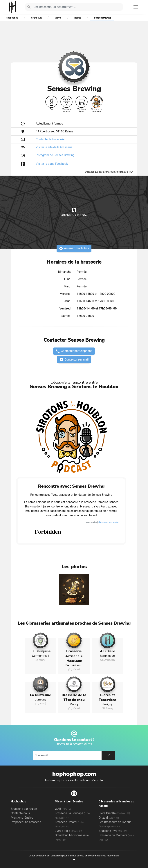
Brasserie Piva (113, 831)
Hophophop (12, 7)
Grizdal (109, 818)
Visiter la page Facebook (52, 164)
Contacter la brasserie (50, 139)
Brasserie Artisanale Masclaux (74, 656)
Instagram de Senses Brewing (55, 155)
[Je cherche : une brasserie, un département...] (76, 7)
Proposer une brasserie (26, 822)
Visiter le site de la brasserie (54, 147)
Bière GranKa (114, 813)
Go (108, 755)
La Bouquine (41, 651)
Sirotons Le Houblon (109, 522)
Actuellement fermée (49, 124)
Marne (58, 18)
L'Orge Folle (69, 831)
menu (136, 7)
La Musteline (40, 695)
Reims (78, 18)
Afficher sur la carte (74, 212)
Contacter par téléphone (74, 351)
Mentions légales (22, 818)
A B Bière (108, 651)
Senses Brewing (103, 18)
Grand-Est (36, 18)
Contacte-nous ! (21, 813)
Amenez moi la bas (74, 248)
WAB (63, 809)
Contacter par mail (74, 360)
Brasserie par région (24, 809)
